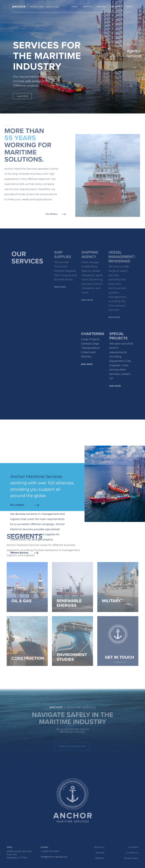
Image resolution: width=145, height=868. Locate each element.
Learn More (22, 96)
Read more (60, 287)
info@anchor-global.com (54, 857)
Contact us (119, 662)
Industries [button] (115, 6)
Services (101, 6)
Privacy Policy (131, 858)
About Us (87, 6)
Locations (133, 847)
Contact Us (132, 853)
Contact (129, 6)
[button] (125, 77)
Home (75, 6)
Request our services (73, 746)
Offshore (100, 858)
